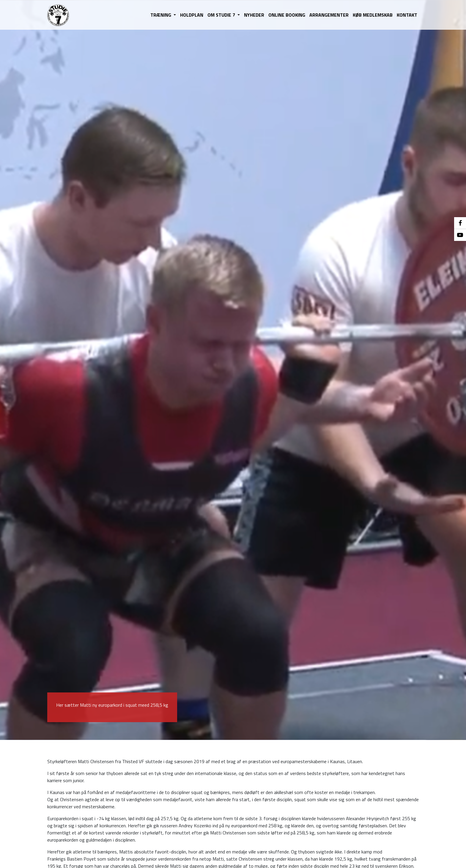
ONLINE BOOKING (287, 15)
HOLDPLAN (192, 15)
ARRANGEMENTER (329, 15)
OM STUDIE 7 (222, 15)
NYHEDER (254, 15)
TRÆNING (161, 15)
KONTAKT (407, 15)
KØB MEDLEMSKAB (373, 15)
